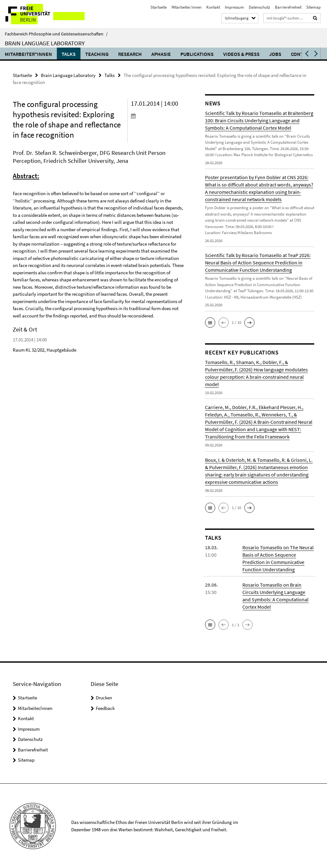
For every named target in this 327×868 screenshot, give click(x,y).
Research (130, 54)
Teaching (97, 54)
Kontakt (213, 7)
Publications (197, 54)
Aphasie (161, 54)
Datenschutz (259, 7)
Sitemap (313, 7)
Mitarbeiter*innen (28, 54)
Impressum (234, 7)
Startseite (159, 7)
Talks (69, 54)
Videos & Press (241, 54)
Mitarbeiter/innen (186, 7)
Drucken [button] (104, 698)
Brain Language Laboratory (45, 43)
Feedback (105, 708)
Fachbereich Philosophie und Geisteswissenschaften (56, 34)
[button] (306, 53)
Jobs (275, 54)
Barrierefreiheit (288, 7)
